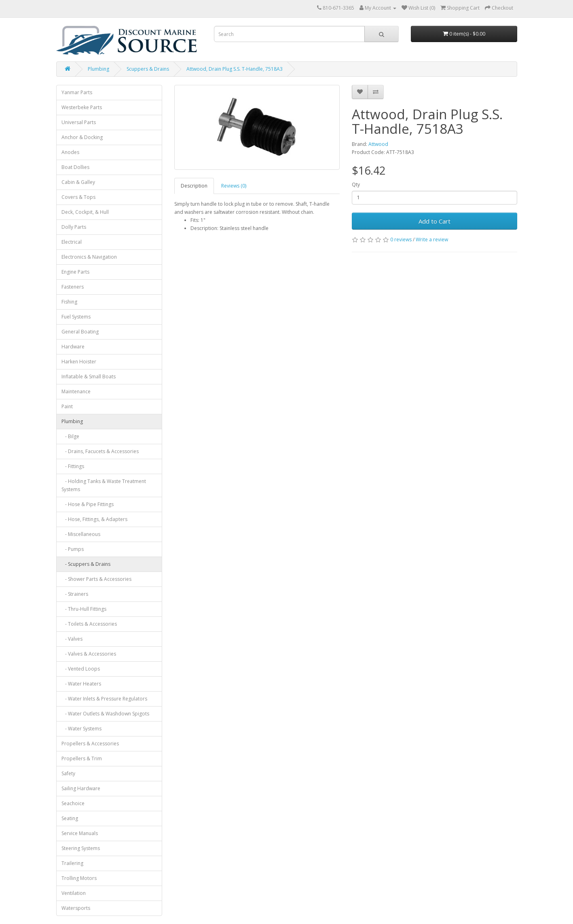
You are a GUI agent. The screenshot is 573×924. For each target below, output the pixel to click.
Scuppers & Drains (148, 69)
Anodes (70, 152)
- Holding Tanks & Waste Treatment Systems (104, 485)
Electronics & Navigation (89, 257)
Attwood (378, 144)
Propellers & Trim (82, 758)
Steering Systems (81, 848)
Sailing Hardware (81, 788)
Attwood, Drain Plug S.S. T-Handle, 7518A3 (235, 69)
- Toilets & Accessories (89, 624)
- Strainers (75, 594)
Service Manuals (80, 833)
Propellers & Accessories (90, 744)
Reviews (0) (234, 186)
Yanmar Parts (77, 92)
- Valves (72, 639)
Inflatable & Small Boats (89, 377)
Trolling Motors (79, 878)
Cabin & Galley (78, 182)
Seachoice (73, 803)
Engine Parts (75, 272)
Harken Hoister (79, 362)
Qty (356, 185)
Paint (67, 406)
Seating (70, 818)
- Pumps (73, 549)
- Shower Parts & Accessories (96, 579)
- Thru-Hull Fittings (84, 609)
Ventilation (74, 893)
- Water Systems (81, 729)
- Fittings (73, 466)
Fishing (69, 302)
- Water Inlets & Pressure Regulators (104, 699)
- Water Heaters (81, 684)
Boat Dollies (75, 167)
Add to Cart (435, 221)
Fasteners (73, 287)
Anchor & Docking (82, 137)
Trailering (72, 863)
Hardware (73, 347)
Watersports (76, 908)
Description (194, 186)
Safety (68, 773)
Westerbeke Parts (82, 107)
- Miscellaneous (81, 534)
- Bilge (70, 436)
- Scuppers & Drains (86, 564)
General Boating (80, 332)
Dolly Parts (74, 227)
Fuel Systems (76, 317)
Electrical (72, 242)
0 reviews (401, 239)
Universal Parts (79, 122)
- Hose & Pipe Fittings (88, 504)
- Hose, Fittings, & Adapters (94, 519)
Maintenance (76, 391)
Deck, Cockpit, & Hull (85, 212)
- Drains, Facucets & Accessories (100, 451)
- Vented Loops (81, 669)
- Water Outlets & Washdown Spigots (105, 714)
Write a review (432, 239)
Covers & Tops (78, 197)
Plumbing (98, 69)
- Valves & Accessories (89, 654)
